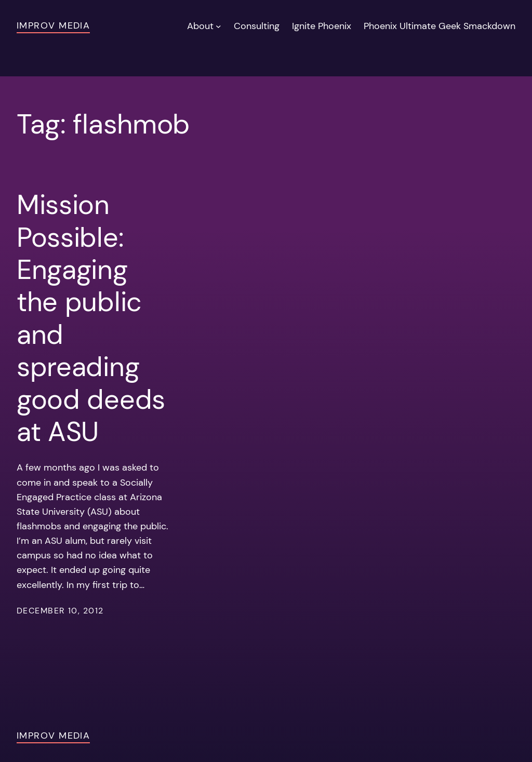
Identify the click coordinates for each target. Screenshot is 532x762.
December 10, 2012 (60, 611)
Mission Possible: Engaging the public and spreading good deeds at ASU (91, 318)
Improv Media (53, 25)
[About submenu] (218, 26)
